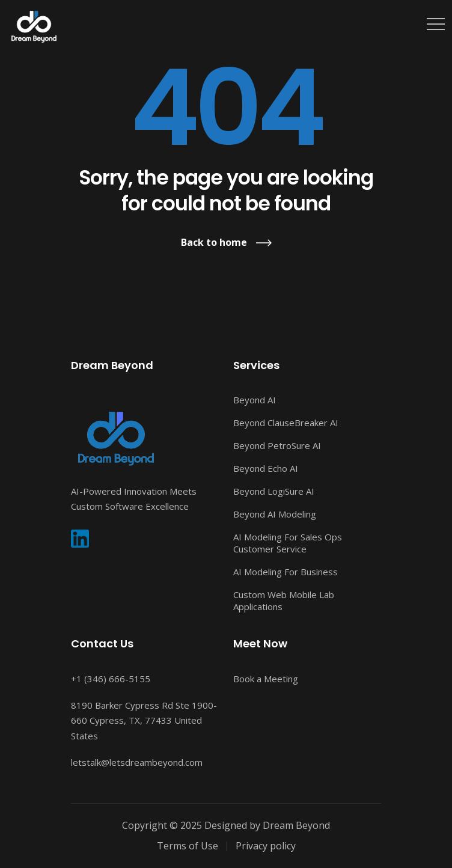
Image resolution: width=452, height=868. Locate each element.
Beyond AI (255, 400)
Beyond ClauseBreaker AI (286, 423)
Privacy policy (266, 846)
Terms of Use (188, 846)
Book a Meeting (266, 679)
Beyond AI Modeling (275, 514)
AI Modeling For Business (286, 572)
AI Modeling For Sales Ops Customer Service (288, 543)
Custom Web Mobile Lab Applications (284, 601)
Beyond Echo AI (266, 468)
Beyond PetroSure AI (277, 445)
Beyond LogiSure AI (274, 491)
